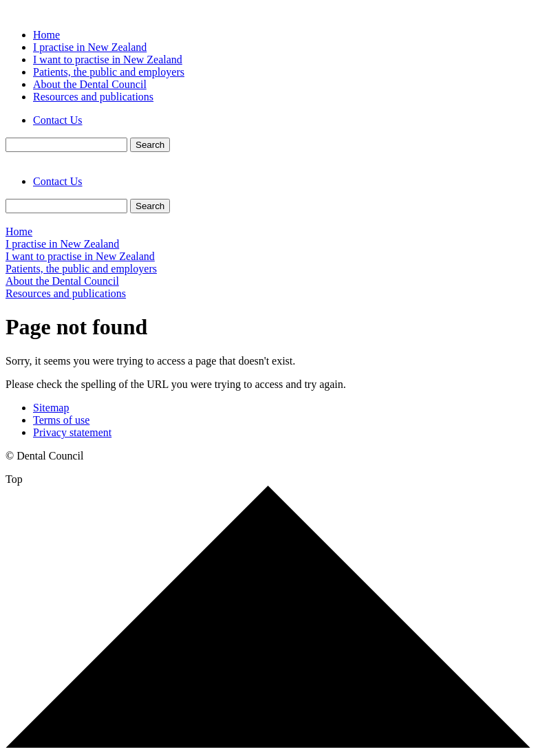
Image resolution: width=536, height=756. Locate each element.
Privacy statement (72, 432)
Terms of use (61, 420)
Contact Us (58, 120)
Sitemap (51, 408)
